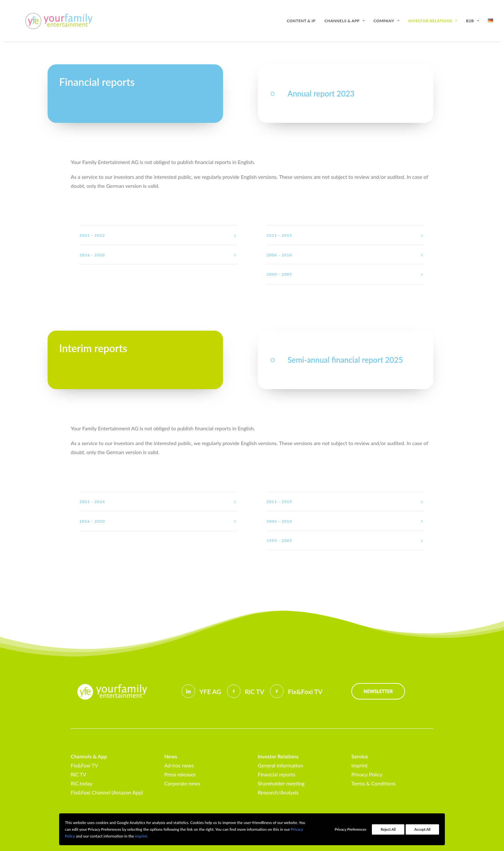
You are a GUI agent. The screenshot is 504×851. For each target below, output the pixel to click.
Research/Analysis (278, 792)
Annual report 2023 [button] (321, 93)
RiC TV (78, 774)
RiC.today (82, 783)
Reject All (388, 829)
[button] (273, 94)
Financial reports (276, 774)
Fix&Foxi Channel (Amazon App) (107, 792)
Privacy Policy (367, 774)
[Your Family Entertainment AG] (49, 21)
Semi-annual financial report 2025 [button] (345, 360)
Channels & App (345, 21)
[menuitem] (303, 21)
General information (280, 765)
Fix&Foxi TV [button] (305, 691)
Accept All (422, 829)
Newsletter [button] (378, 691)
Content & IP (301, 21)
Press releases (180, 774)
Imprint (360, 765)
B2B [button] (473, 21)
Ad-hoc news (179, 765)
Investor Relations (433, 21)
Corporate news (182, 783)
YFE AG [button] (210, 691)
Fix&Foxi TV (84, 765)
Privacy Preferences (350, 829)
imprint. (142, 836)
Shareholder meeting (281, 783)
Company (386, 21)
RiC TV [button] (255, 691)
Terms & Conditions (373, 783)
